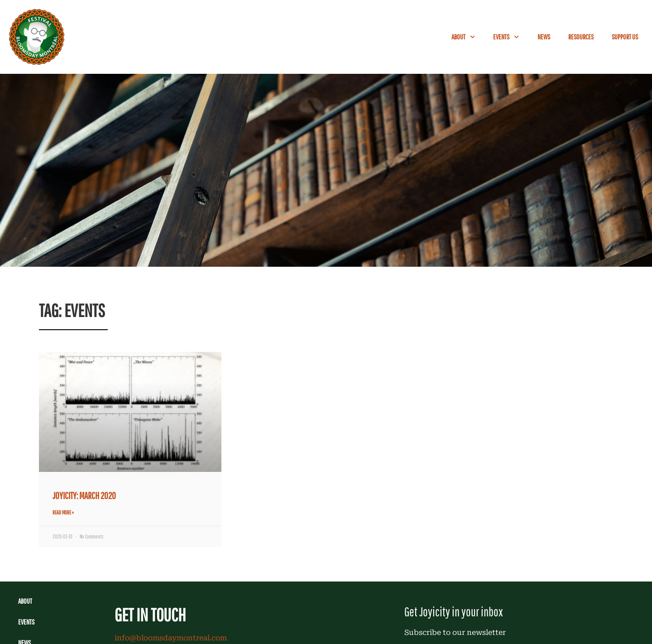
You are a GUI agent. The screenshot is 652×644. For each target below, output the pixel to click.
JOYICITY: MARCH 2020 (84, 495)
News (544, 37)
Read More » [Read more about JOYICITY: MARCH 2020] (63, 512)
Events (506, 37)
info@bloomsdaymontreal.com (171, 638)
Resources (581, 37)
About (463, 37)
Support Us (625, 37)
